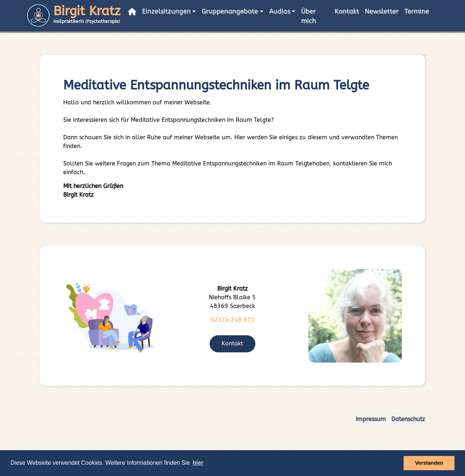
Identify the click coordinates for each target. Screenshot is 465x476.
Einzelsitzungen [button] (166, 11)
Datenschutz (408, 419)
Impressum (371, 419)
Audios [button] (280, 11)
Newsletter (382, 11)
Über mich (309, 16)
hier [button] (198, 463)
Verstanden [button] (429, 463)
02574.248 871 (232, 320)
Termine (417, 11)
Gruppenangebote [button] (230, 11)
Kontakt (347, 11)
